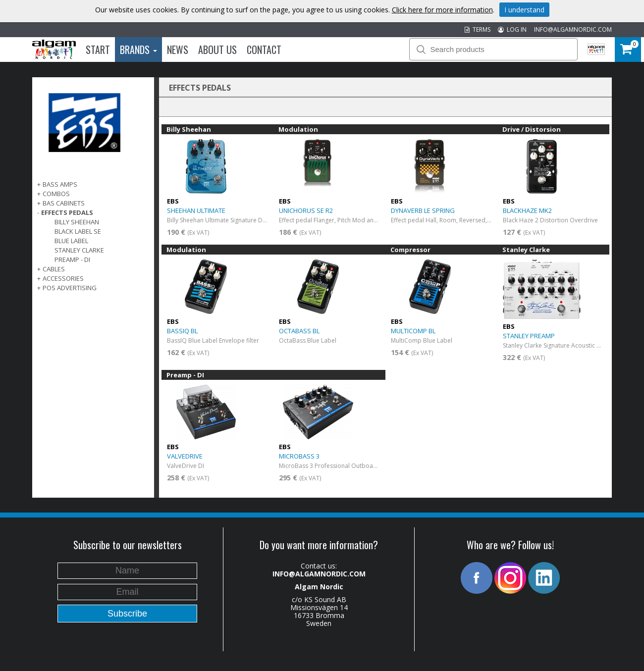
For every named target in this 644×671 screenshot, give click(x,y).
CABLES (54, 269)
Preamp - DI (72, 259)
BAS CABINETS (64, 203)
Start (98, 50)
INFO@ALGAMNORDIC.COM (573, 29)
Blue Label (71, 241)
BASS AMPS (60, 184)
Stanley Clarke (79, 250)
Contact (264, 50)
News (178, 50)
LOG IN (512, 29)
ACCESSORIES (63, 278)
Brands (138, 50)
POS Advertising (70, 288)
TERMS (478, 29)
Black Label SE (78, 231)
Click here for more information (442, 10)
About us (217, 50)
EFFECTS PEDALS (67, 212)
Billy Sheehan (77, 222)
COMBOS (56, 194)
